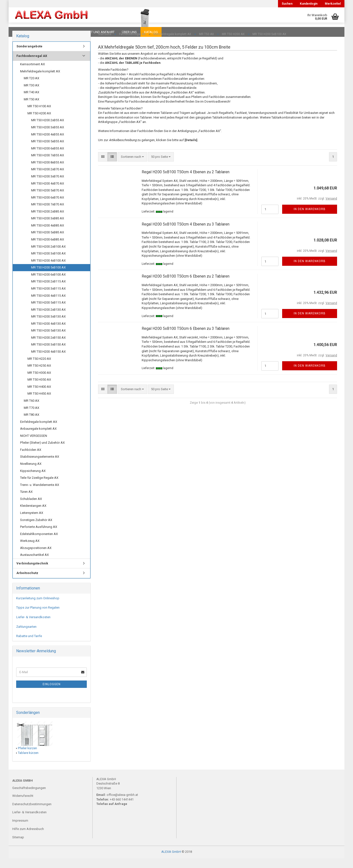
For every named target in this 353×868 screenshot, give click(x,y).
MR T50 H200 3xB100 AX (48, 263)
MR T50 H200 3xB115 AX (48, 298)
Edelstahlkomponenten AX (39, 544)
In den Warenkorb (310, 219)
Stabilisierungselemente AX (40, 466)
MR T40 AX (32, 102)
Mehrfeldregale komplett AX (40, 81)
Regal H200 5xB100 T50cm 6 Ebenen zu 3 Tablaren (186, 338)
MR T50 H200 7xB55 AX (48, 165)
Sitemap (18, 847)
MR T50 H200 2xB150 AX (48, 347)
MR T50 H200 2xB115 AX (48, 291)
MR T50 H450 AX (39, 403)
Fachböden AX (31, 460)
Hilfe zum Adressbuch (28, 839)
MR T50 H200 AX (39, 123)
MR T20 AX (32, 88)
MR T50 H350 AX (39, 389)
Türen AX (26, 501)
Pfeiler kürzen (27, 758)
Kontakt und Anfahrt (97, 32)
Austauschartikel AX (34, 565)
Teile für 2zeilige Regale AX (39, 487)
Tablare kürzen (28, 763)
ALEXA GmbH (171, 861)
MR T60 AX (32, 410)
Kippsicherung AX (33, 481)
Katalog (151, 32)
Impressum (20, 830)
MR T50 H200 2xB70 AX (48, 179)
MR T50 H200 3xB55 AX (48, 137)
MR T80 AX (32, 424)
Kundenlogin (309, 4)
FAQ (43, 32)
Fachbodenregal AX (32, 66)
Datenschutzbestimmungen (32, 814)
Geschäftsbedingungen (29, 798)
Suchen (287, 4)
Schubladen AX (31, 509)
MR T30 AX (32, 95)
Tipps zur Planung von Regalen (38, 617)
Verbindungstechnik (32, 573)
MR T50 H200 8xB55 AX (48, 172)
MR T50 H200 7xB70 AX (48, 214)
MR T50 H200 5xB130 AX (48, 340)
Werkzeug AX (30, 551)
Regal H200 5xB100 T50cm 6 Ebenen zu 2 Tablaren (186, 286)
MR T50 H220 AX (39, 368)
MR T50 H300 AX (39, 382)
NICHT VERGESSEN (34, 446)
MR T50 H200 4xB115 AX (48, 305)
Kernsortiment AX (32, 74)
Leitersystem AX (32, 523)
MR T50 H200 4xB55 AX (48, 144)
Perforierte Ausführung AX (39, 537)
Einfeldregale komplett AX (39, 432)
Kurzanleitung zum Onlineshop (38, 608)
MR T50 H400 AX (39, 396)
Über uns (129, 32)
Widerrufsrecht (23, 806)
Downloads (23, 32)
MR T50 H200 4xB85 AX (48, 235)
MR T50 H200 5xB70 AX (48, 200)
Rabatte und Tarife (29, 646)
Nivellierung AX (31, 474)
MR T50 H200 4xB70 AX (48, 193)
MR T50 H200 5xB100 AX (48, 277)
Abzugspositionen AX (36, 558)
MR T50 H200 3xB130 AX (48, 326)
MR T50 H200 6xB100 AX (48, 284)
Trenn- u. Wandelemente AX (40, 495)
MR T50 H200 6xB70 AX (48, 207)
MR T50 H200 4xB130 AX (48, 333)
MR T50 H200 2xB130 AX (48, 319)
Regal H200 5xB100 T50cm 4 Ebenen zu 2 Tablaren (186, 182)
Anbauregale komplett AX (38, 438)
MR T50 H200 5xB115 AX (48, 312)
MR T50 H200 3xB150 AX (48, 354)
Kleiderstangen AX (33, 515)
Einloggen (52, 694)
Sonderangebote (29, 56)
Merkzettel (333, 4)
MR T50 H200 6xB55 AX (48, 158)
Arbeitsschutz (27, 583)
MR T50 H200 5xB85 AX (48, 242)
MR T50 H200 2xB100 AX (48, 256)
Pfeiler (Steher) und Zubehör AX (42, 452)
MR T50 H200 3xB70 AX (48, 186)
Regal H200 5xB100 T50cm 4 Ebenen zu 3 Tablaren (186, 234)
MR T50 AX (32, 109)
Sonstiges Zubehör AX (36, 530)
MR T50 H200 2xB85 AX (48, 221)
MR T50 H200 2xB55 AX (48, 130)
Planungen (62, 32)
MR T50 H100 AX (39, 116)
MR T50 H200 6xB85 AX (48, 249)
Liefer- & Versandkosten (33, 627)
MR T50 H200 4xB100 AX (48, 270)
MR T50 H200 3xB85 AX (48, 228)
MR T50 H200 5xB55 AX (48, 151)
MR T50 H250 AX (39, 375)
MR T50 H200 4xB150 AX (48, 361)
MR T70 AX (32, 418)
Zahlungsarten (26, 636)
